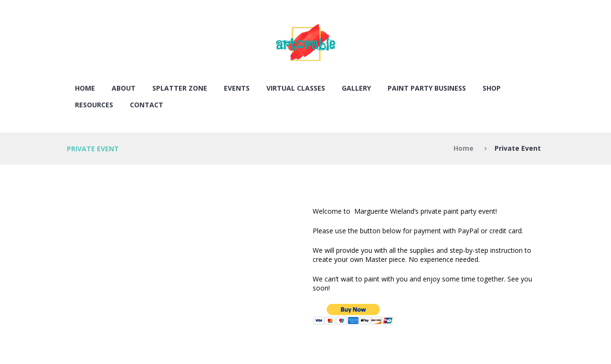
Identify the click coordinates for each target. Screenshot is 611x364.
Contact (147, 105)
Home (85, 88)
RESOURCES (94, 105)
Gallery (356, 88)
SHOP (492, 88)
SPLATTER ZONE (180, 88)
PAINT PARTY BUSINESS (427, 88)
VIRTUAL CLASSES (296, 88)
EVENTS (237, 88)
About (124, 88)
